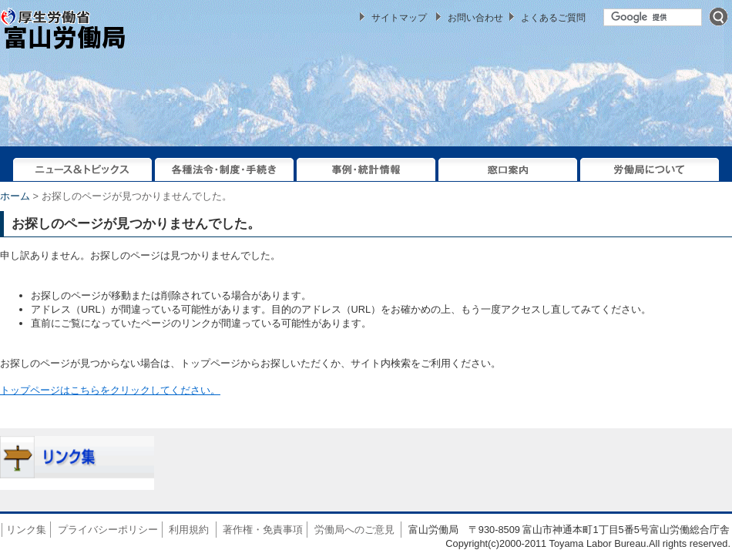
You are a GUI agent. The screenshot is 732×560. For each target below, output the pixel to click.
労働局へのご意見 (354, 530)
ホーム (15, 196)
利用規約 (189, 530)
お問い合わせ (475, 18)
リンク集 (26, 530)
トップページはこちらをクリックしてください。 (110, 390)
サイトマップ (399, 18)
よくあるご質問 (553, 18)
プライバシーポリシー (108, 530)
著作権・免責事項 (263, 530)
